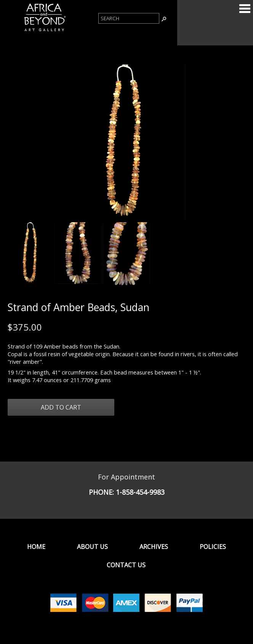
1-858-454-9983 (140, 492)
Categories (245, 8)
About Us (92, 547)
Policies (213, 547)
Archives (154, 547)
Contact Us (126, 565)
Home (36, 547)
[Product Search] (129, 18)
